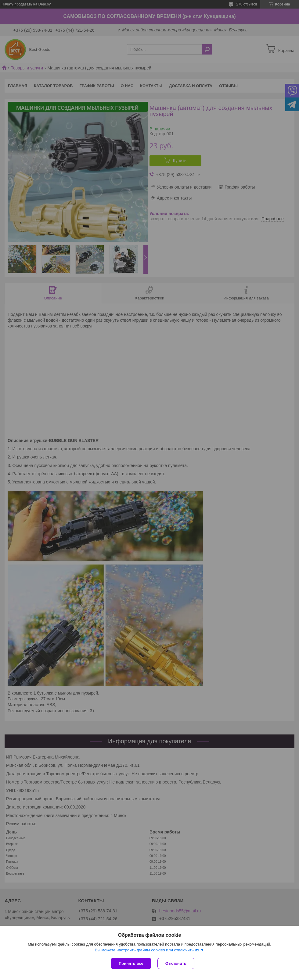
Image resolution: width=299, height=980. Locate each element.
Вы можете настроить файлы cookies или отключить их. (147, 950)
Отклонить (176, 963)
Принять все (131, 963)
